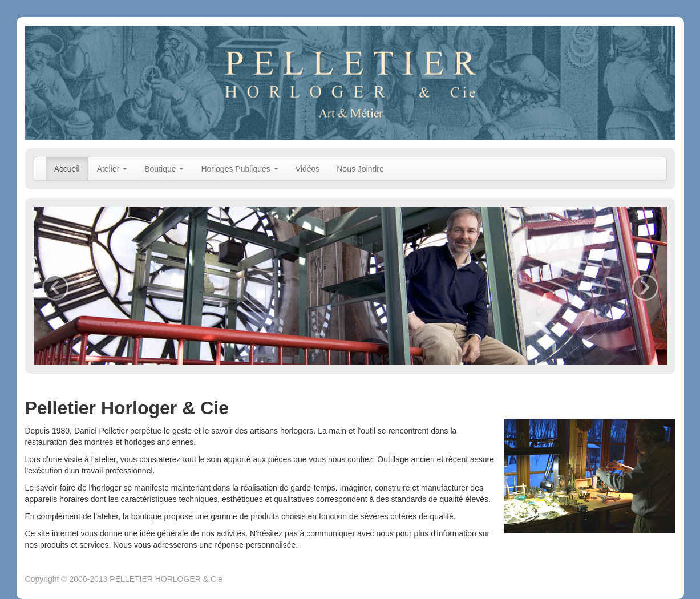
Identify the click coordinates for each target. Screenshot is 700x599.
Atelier (112, 169)
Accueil (67, 169)
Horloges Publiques (239, 169)
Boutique (164, 169)
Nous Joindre (360, 169)
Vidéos (308, 169)
